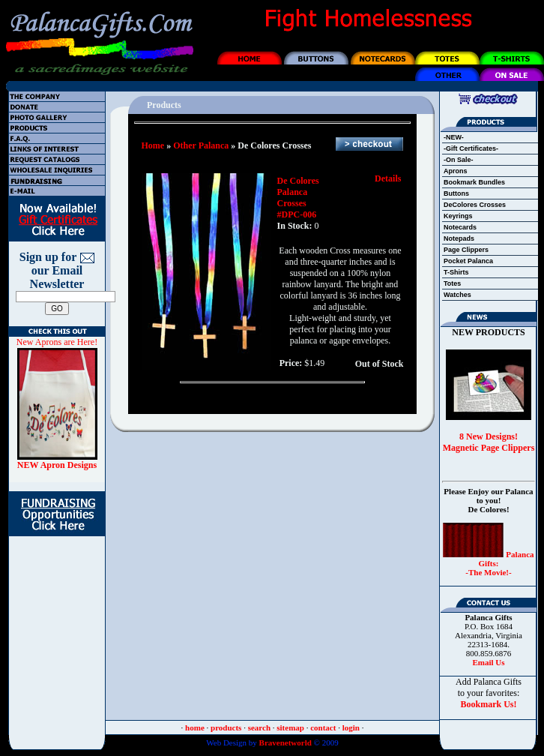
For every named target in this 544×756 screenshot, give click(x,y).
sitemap (290, 727)
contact (323, 727)
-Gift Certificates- (471, 148)
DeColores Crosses (475, 205)
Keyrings (458, 216)
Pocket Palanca (468, 261)
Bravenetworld (284, 742)
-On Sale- (459, 160)
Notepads (459, 238)
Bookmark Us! (488, 704)
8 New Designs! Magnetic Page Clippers (489, 442)
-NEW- (454, 137)
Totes (452, 283)
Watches (457, 295)
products (226, 727)
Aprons (456, 171)
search (259, 727)
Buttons (456, 193)
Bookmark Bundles (474, 182)
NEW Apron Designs (57, 465)
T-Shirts (456, 272)
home (195, 727)
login (351, 727)
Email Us (488, 662)
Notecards (460, 227)
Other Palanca (201, 145)
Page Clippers (466, 250)
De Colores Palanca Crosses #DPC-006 (298, 198)
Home (153, 145)
